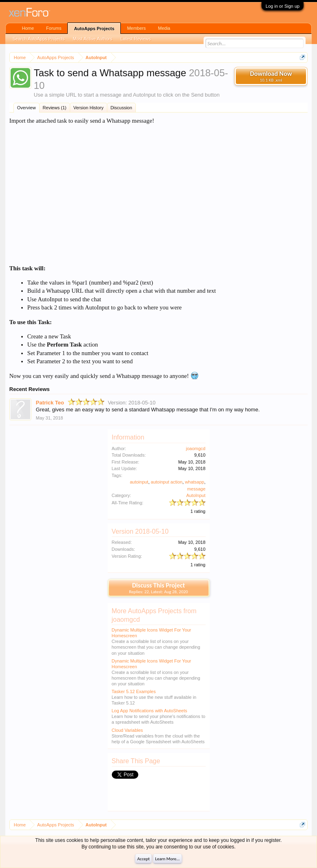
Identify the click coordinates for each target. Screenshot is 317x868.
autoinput (139, 482)
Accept (143, 859)
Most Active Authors (93, 39)
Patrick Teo (50, 403)
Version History (89, 108)
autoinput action (167, 482)
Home (28, 28)
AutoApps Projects (94, 29)
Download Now (271, 76)
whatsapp (194, 482)
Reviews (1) (55, 108)
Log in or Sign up (283, 6)
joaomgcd (196, 448)
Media (164, 28)
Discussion (121, 108)
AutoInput (196, 495)
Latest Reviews (136, 39)
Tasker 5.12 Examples (134, 691)
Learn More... (167, 859)
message (196, 489)
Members (136, 28)
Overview (27, 108)
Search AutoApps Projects (39, 39)
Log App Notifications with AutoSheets (150, 711)
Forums (54, 28)
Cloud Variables (127, 730)
